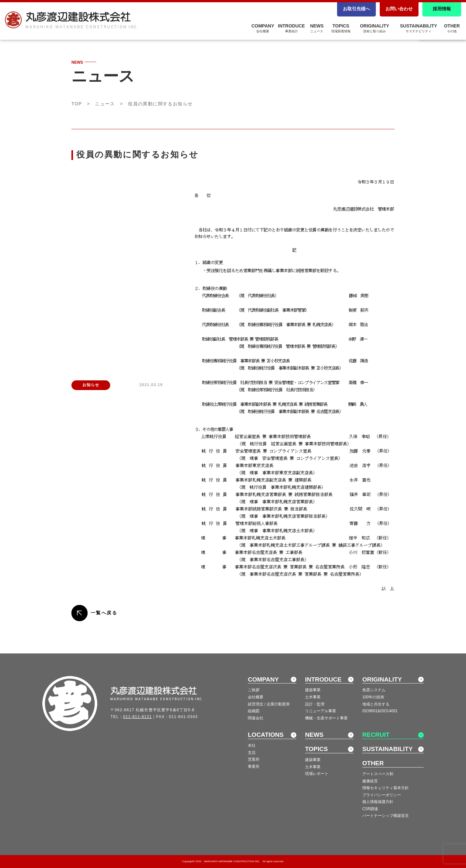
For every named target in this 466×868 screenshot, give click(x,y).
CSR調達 (370, 809)
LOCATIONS (266, 735)
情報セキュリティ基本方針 (386, 788)
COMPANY (263, 28)
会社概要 (256, 697)
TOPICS (341, 28)
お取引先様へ (356, 9)
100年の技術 (373, 697)
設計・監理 (315, 704)
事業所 (254, 767)
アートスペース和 (378, 774)
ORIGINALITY (375, 28)
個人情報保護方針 (378, 802)
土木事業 (313, 697)
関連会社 (256, 718)
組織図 (254, 711)
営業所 (254, 759)
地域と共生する (376, 704)
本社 (252, 746)
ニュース (105, 104)
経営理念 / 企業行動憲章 (269, 704)
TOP (77, 104)
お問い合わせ (399, 9)
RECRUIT (376, 735)
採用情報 (442, 9)
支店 (252, 753)
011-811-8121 (138, 717)
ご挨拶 (254, 690)
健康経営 (370, 781)
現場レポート (317, 774)
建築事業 (313, 690)
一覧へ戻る (104, 613)
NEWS (317, 28)
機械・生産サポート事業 (326, 718)
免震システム (374, 690)
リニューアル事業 (321, 711)
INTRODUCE (291, 28)
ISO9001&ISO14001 (380, 711)
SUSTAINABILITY (419, 28)
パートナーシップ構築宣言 (386, 816)
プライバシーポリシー (382, 795)
